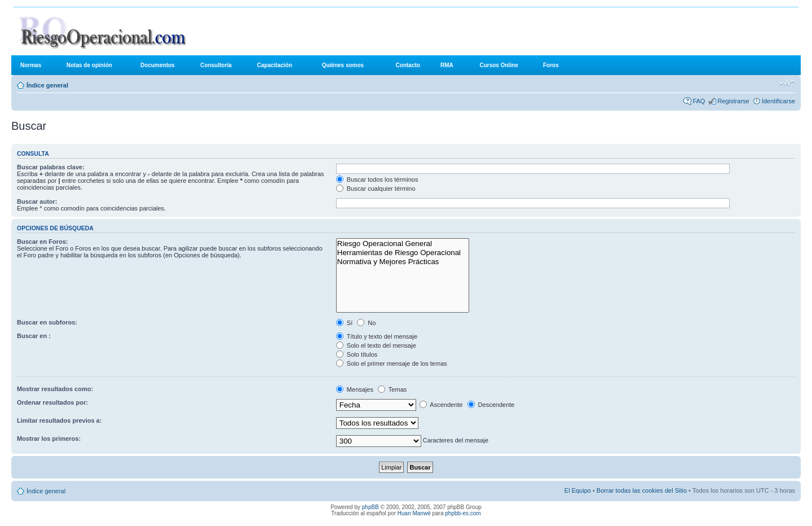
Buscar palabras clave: (51, 167)
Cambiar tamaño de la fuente (787, 83)
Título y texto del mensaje (377, 336)
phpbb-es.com (463, 513)
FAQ (699, 101)
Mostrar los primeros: (49, 439)
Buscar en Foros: (42, 242)
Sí (344, 323)
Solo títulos (357, 354)
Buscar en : (34, 336)
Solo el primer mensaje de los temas (392, 363)
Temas (392, 389)
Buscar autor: (37, 201)
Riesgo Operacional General (403, 244)
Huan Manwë (414, 513)
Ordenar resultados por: (52, 402)
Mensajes (355, 389)
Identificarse (778, 101)
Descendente (491, 405)
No (366, 323)
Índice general (47, 85)
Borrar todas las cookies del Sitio (642, 490)
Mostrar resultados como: (55, 389)
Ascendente (441, 405)
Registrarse (733, 101)
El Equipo (578, 490)
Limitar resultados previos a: (59, 420)
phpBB (370, 507)
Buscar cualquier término (376, 189)
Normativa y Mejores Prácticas (403, 262)
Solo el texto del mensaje (376, 345)
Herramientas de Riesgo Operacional (403, 253)
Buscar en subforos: (47, 322)
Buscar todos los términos (377, 179)
